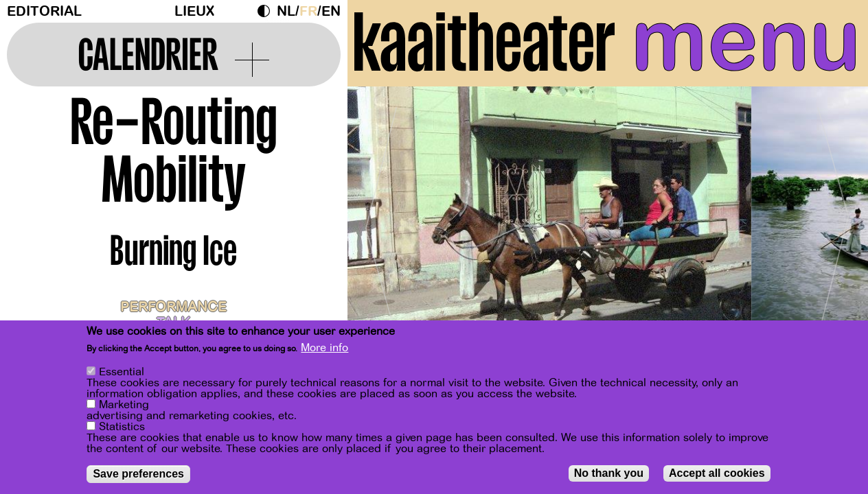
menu (746, 41)
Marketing (124, 405)
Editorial (44, 11)
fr (308, 11)
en (331, 11)
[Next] (834, 223)
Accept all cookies (717, 473)
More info (324, 348)
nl (286, 11)
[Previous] (382, 223)
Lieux (194, 11)
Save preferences (138, 474)
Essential (122, 372)
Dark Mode (267, 11)
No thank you (609, 473)
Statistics (122, 427)
